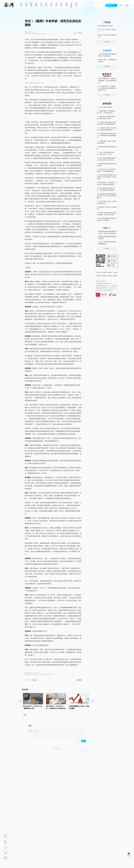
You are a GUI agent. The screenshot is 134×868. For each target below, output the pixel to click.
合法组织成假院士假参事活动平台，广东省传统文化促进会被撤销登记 (107, 135)
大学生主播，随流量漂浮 (106, 107)
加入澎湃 (104, 272)
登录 (121, 5)
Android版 (113, 256)
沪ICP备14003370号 (101, 281)
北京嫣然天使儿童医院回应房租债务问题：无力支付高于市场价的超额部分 (107, 196)
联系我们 (110, 272)
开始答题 (107, 95)
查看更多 (107, 42)
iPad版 (112, 265)
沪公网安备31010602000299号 (103, 284)
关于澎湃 (98, 272)
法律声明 (98, 276)
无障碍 (127, 5)
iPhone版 (113, 261)
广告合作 (115, 272)
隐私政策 (104, 276)
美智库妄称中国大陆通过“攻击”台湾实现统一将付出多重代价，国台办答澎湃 (107, 177)
